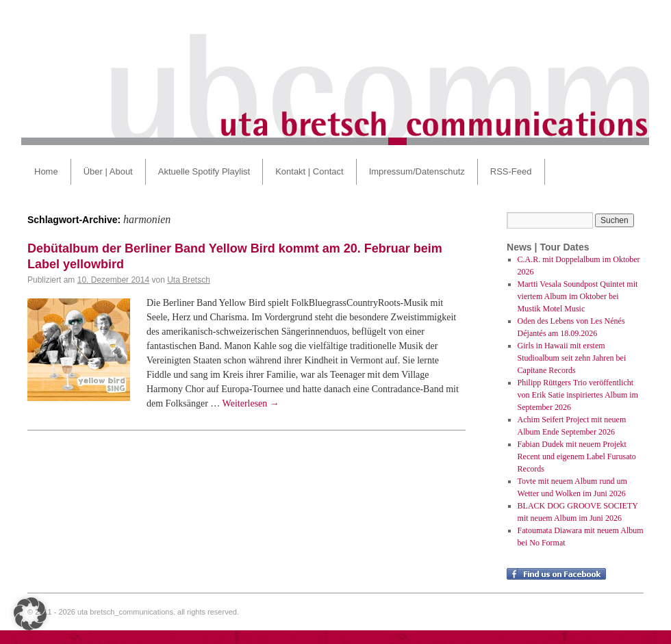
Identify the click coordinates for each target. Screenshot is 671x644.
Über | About (108, 171)
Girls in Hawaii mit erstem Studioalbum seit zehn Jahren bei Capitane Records (572, 358)
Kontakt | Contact (309, 171)
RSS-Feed (511, 171)
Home (46, 171)
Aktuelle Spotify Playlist (204, 171)
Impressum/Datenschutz (417, 171)
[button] (30, 614)
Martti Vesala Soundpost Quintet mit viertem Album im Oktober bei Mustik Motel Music (578, 296)
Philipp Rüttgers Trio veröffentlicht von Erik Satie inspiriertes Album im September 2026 (578, 395)
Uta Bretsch (189, 280)
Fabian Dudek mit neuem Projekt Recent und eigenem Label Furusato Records (577, 456)
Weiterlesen (251, 403)
